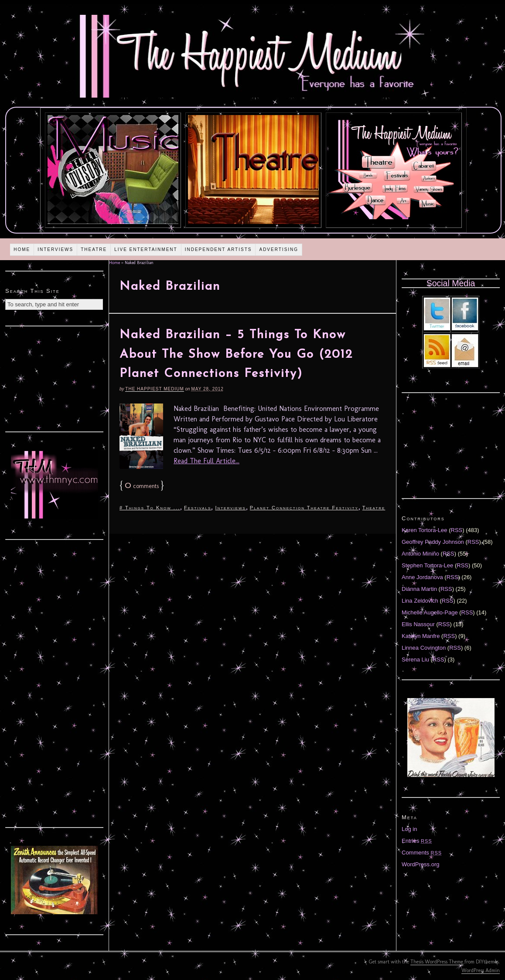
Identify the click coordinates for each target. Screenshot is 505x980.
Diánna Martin (419, 589)
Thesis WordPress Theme (437, 962)
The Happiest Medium (154, 389)
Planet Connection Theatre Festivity (304, 508)
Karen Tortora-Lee (425, 530)
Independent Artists (218, 249)
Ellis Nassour (418, 624)
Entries (417, 841)
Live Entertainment (146, 249)
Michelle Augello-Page (430, 612)
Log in (409, 829)
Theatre (94, 249)
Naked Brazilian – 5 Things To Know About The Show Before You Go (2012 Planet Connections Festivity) (236, 355)
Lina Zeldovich (420, 601)
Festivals (198, 508)
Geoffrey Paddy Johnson (433, 542)
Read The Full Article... (206, 461)
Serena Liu (415, 660)
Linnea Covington (424, 648)
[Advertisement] (55, 378)
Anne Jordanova (422, 577)
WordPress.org (420, 864)
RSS (457, 530)
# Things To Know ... (150, 508)
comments (142, 486)
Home (22, 249)
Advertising (279, 249)
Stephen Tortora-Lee (427, 565)
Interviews (55, 249)
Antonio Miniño (420, 554)
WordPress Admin (481, 970)
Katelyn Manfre (421, 636)
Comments (422, 853)
